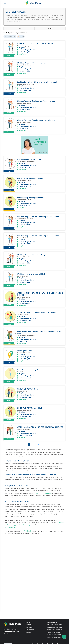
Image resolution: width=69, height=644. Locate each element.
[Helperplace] (4, 2)
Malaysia (14, 525)
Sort (50, 29)
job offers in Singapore (24, 522)
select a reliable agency (43, 491)
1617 (39, 442)
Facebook (27, 529)
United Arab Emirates (49, 522)
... (35, 442)
